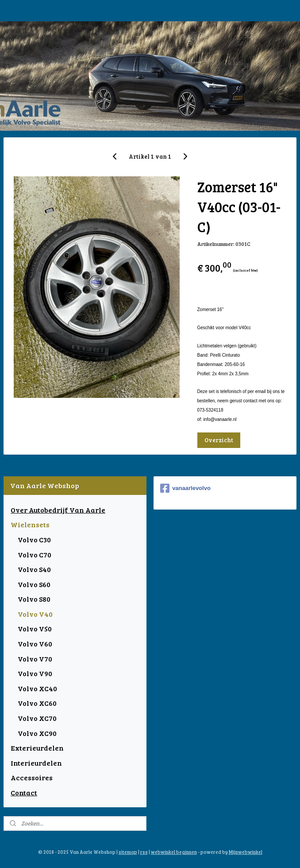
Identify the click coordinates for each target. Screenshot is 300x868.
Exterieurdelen (37, 748)
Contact (24, 792)
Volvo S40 (34, 569)
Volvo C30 (34, 539)
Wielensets (30, 524)
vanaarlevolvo (185, 488)
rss (144, 852)
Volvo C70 (35, 555)
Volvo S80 (34, 599)
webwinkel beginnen (174, 852)
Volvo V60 (35, 644)
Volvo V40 (35, 614)
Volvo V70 (35, 659)
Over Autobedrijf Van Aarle (58, 510)
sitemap (128, 852)
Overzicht (219, 440)
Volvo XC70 (37, 718)
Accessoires (32, 777)
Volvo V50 (35, 629)
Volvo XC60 (37, 703)
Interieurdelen (36, 763)
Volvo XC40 (37, 688)
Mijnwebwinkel (246, 852)
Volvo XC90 (37, 733)
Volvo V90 (35, 673)
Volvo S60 (34, 584)
